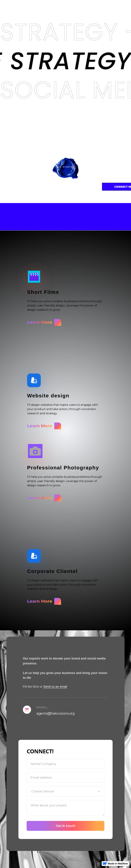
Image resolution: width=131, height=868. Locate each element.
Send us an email (55, 687)
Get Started (66, 167)
